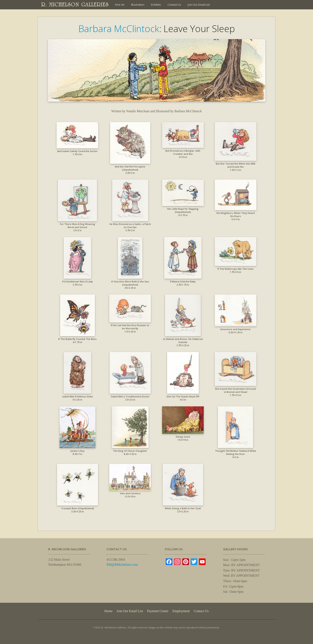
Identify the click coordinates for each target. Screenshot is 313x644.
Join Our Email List (199, 5)
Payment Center (158, 611)
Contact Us (174, 5)
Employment (181, 611)
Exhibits (156, 5)
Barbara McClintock (119, 29)
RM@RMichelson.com (122, 565)
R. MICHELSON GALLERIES (75, 5)
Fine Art (120, 5)
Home (108, 611)
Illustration (138, 5)
